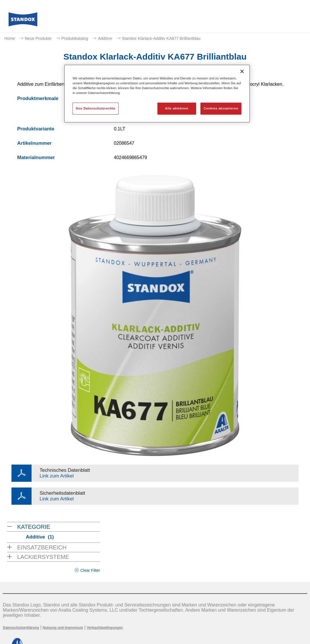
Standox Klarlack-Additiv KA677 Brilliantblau (161, 38)
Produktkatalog (75, 38)
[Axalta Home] (23, 21)
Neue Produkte (38, 38)
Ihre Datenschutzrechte (95, 108)
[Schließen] (242, 71)
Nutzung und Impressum (63, 628)
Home (10, 38)
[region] (157, 94)
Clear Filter (90, 570)
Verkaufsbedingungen (105, 628)
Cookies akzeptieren (221, 108)
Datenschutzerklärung (21, 628)
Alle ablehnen (177, 108)
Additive (105, 38)
